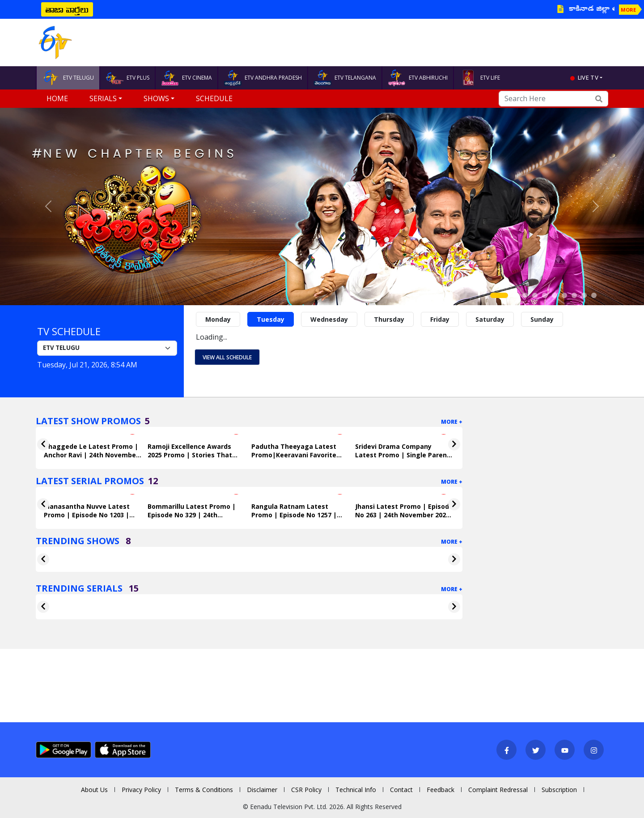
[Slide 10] (594, 295)
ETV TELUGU (68, 78)
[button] (48, 207)
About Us (94, 790)
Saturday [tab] (490, 319)
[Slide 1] (499, 295)
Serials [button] (103, 98)
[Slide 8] (574, 295)
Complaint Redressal (498, 790)
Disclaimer (262, 790)
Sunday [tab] (542, 319)
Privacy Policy (141, 790)
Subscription (559, 790)
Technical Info (356, 790)
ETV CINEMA (186, 78)
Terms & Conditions (204, 790)
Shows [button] (156, 98)
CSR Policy (306, 790)
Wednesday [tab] (329, 319)
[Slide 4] (535, 295)
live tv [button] (588, 77)
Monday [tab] (218, 319)
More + (452, 422)
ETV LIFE (480, 78)
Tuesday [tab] (271, 319)
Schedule (214, 98)
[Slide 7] (564, 295)
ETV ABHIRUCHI (418, 78)
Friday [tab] (440, 319)
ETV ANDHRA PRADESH (263, 78)
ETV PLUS (127, 78)
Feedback (441, 790)
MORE (628, 10)
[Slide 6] (555, 295)
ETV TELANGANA (345, 78)
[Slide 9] (584, 295)
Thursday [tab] (389, 319)
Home (57, 98)
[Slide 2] (515, 295)
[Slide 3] (525, 295)
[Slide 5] (545, 295)
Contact (401, 790)
